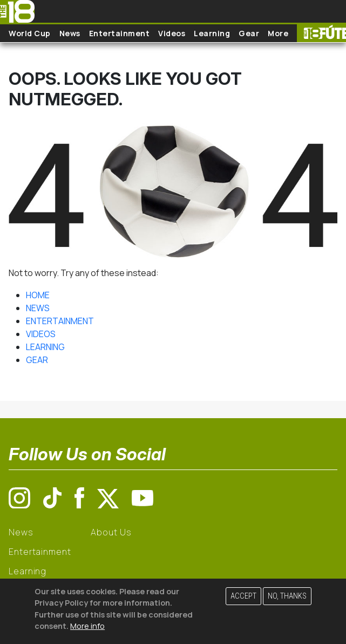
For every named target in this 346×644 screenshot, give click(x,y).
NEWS (38, 308)
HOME (38, 295)
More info (87, 626)
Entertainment (120, 33)
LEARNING (45, 347)
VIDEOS (41, 334)
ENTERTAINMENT (60, 321)
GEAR (37, 360)
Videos (172, 33)
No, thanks (287, 596)
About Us (111, 532)
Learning (212, 33)
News (70, 33)
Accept (243, 596)
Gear (249, 33)
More (278, 33)
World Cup (30, 33)
